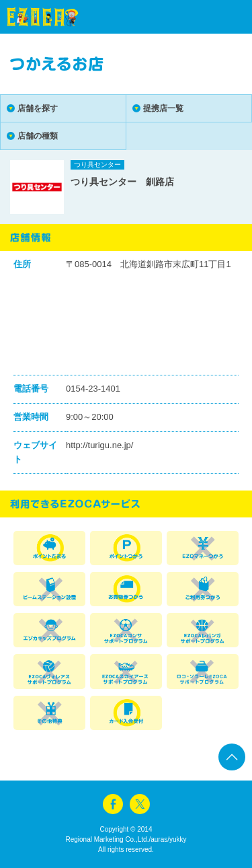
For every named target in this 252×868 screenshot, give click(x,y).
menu (218, 17)
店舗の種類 (38, 136)
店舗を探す (38, 108)
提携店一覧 (163, 108)
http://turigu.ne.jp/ (99, 445)
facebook (113, 804)
